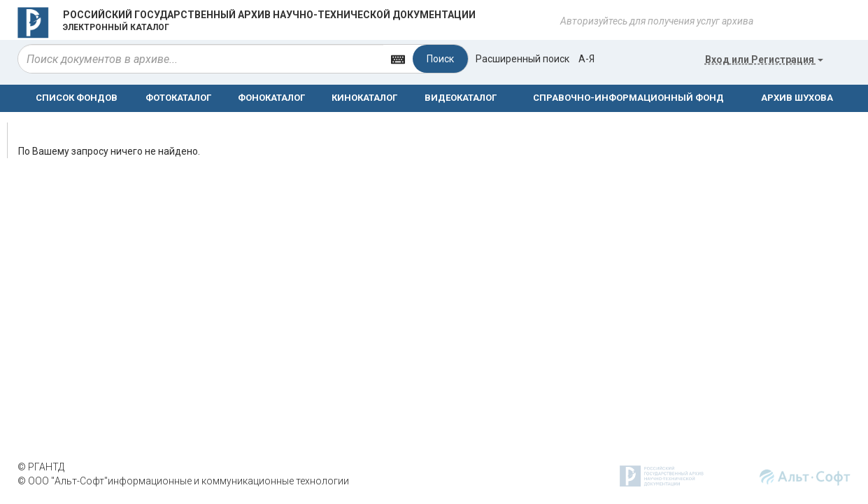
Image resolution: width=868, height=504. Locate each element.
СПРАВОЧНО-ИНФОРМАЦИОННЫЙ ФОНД (628, 98)
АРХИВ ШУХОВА (797, 98)
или (764, 59)
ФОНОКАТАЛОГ (271, 98)
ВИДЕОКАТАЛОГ (461, 98)
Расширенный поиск (522, 59)
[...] (201, 59)
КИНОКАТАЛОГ (364, 98)
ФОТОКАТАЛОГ (178, 98)
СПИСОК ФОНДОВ (77, 98)
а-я (586, 59)
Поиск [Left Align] (440, 59)
